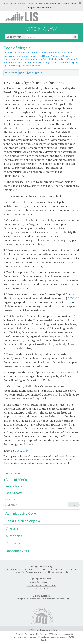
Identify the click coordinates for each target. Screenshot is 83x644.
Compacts (13, 543)
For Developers (42, 596)
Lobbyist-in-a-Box (49, 630)
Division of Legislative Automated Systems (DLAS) (52, 637)
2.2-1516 (74, 298)
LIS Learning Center (24, 4)
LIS (23, 17)
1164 (18, 451)
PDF (30, 73)
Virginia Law (41, 29)
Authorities (14, 536)
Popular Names (15, 486)
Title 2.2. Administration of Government (42, 52)
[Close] (80, 3)
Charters (12, 528)
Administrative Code (21, 513)
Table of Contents (12, 52)
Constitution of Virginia (23, 521)
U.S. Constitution (41, 589)
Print (22, 73)
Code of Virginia (16, 37)
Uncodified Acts (17, 551)
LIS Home (34, 630)
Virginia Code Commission (41, 582)
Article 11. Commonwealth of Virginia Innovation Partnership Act (47, 62)
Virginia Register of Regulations (42, 585)
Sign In (44, 640)
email (38, 73)
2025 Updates (14, 493)
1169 (26, 451)
